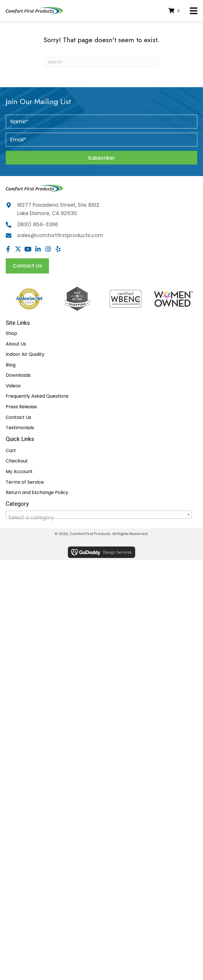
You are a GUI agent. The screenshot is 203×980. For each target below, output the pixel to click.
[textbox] (99, 518)
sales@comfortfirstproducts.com (60, 235)
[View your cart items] (175, 11)
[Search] (102, 62)
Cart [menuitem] (11, 451)
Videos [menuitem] (13, 386)
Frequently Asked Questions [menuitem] (37, 396)
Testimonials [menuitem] (20, 428)
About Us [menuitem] (16, 344)
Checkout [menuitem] (17, 461)
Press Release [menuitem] (21, 407)
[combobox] (99, 515)
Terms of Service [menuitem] (25, 482)
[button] (101, 158)
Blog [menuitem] (11, 365)
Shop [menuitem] (11, 333)
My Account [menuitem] (19, 472)
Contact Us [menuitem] (18, 417)
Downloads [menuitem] (18, 375)
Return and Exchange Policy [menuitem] (37, 492)
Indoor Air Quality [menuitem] (25, 354)
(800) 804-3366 (38, 224)
